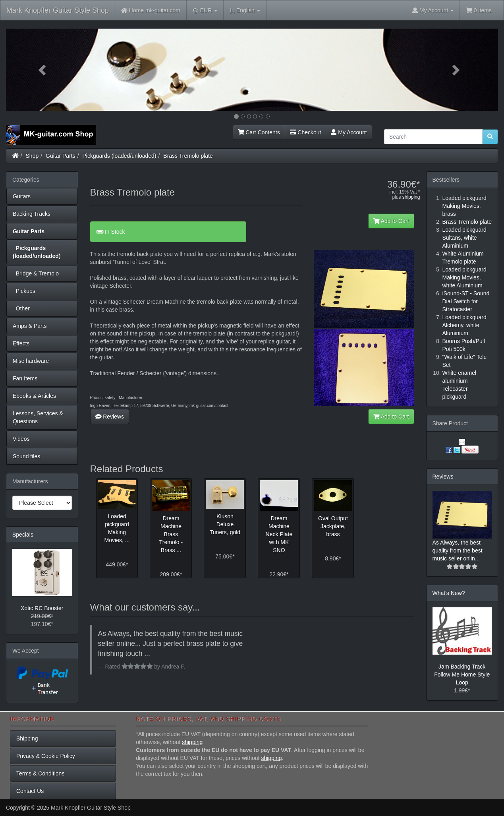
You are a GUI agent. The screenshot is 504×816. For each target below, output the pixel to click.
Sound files (26, 456)
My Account (349, 132)
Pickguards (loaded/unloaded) (120, 156)
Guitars (22, 196)
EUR (205, 11)
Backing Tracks (32, 214)
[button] (43, 70)
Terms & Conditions (40, 773)
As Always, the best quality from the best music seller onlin (458, 550)
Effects (21, 343)
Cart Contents (259, 132)
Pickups (24, 291)
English (245, 11)
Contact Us (30, 791)
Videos (21, 439)
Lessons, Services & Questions (38, 417)
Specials (23, 535)
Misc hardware (31, 361)
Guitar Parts (61, 156)
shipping (411, 197)
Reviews (110, 417)
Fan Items (25, 378)
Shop (32, 156)
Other (21, 308)
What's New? (449, 593)
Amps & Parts (30, 326)
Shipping (27, 738)
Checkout (306, 132)
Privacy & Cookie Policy (46, 756)
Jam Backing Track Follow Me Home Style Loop (462, 675)
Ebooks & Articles (34, 396)
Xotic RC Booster (42, 608)
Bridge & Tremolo (36, 273)
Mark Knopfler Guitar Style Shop (58, 10)
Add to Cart (391, 221)
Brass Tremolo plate (188, 156)
